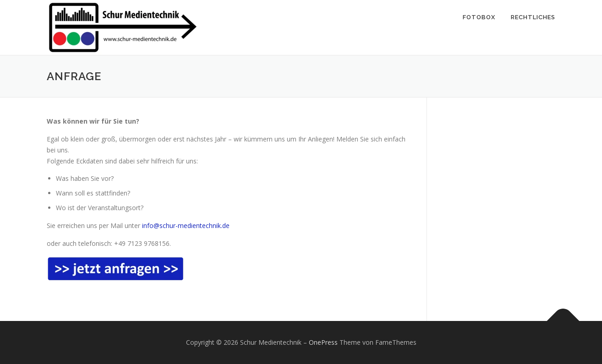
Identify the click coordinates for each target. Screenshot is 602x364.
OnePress (323, 342)
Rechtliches (533, 17)
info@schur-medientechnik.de (186, 225)
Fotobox (479, 17)
